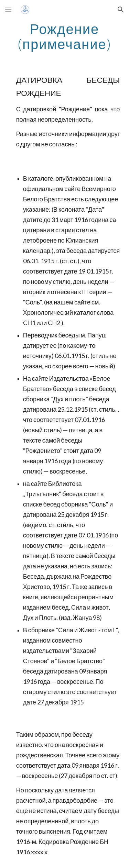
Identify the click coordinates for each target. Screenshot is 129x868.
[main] (65, 36)
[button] (8, 9)
